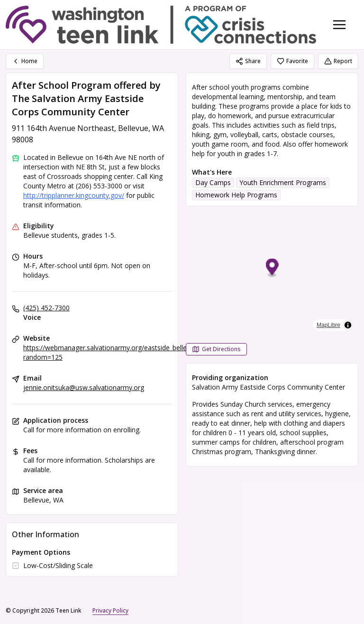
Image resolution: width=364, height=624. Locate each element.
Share (248, 61)
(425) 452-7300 (46, 308)
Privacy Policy (110, 610)
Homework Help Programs (236, 195)
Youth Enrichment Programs (283, 182)
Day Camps (213, 182)
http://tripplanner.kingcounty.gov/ (74, 195)
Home (25, 61)
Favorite (292, 61)
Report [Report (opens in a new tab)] (338, 61)
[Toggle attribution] (348, 325)
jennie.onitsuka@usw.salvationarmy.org (84, 387)
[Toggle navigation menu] (339, 25)
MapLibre (328, 325)
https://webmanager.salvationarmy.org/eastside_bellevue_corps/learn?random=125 (131, 352)
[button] (272, 268)
